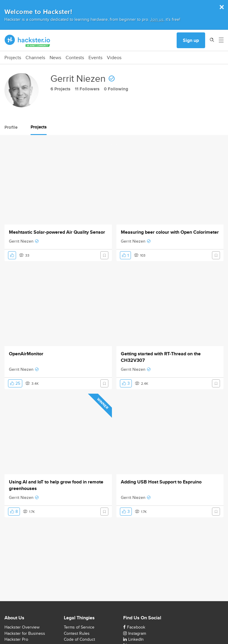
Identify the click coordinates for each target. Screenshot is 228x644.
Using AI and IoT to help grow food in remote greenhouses (56, 485)
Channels (35, 58)
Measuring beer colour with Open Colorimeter (170, 232)
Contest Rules (77, 633)
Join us (157, 19)
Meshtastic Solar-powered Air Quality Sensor (57, 232)
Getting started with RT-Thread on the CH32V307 (161, 357)
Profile (11, 127)
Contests (75, 58)
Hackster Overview (22, 627)
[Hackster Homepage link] (27, 40)
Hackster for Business (25, 633)
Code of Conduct (79, 639)
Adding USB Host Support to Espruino (161, 482)
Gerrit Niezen (21, 241)
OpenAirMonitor (26, 354)
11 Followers (87, 89)
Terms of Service (79, 627)
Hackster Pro (16, 639)
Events (95, 58)
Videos (114, 58)
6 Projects (60, 89)
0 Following (116, 89)
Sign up (191, 40)
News (55, 58)
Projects (13, 58)
